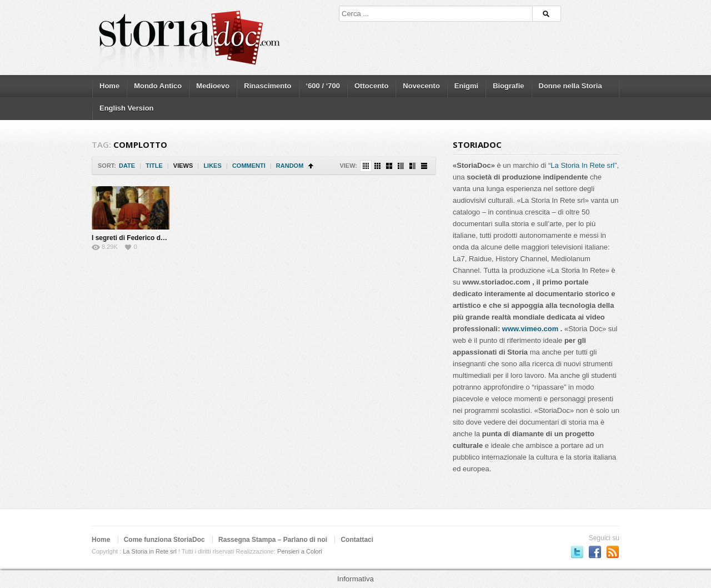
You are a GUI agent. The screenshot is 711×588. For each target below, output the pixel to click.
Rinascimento (267, 86)
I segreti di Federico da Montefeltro (147, 238)
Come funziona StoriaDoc (164, 540)
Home (109, 86)
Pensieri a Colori (300, 551)
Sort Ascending (311, 166)
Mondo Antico (158, 86)
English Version (127, 108)
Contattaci (357, 540)
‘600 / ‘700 (323, 86)
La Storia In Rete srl (582, 165)
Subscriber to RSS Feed (613, 552)
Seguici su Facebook (595, 552)
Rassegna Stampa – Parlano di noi (273, 540)
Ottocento (371, 86)
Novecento (421, 86)
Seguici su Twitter (577, 552)
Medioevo (213, 86)
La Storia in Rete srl (150, 551)
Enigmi (466, 86)
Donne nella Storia (570, 86)
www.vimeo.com (530, 329)
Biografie (508, 86)
